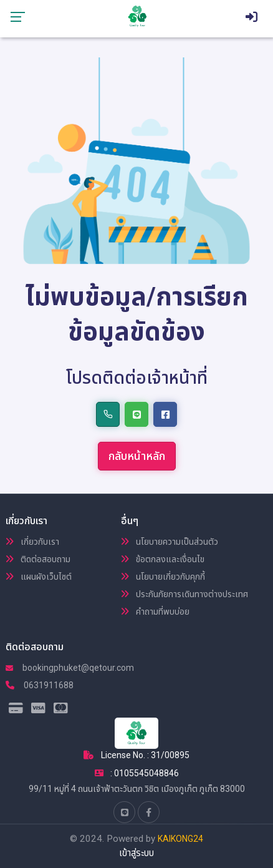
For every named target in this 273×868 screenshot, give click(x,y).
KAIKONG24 (180, 839)
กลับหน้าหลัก (137, 456)
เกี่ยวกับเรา (32, 542)
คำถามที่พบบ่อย (155, 612)
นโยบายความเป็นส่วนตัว (170, 542)
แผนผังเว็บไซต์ (39, 577)
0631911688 (40, 685)
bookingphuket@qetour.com (70, 668)
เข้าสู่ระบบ (136, 853)
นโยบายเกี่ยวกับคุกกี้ (163, 577)
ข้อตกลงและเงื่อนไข (163, 559)
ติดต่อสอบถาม (38, 559)
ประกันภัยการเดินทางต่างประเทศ (184, 594)
